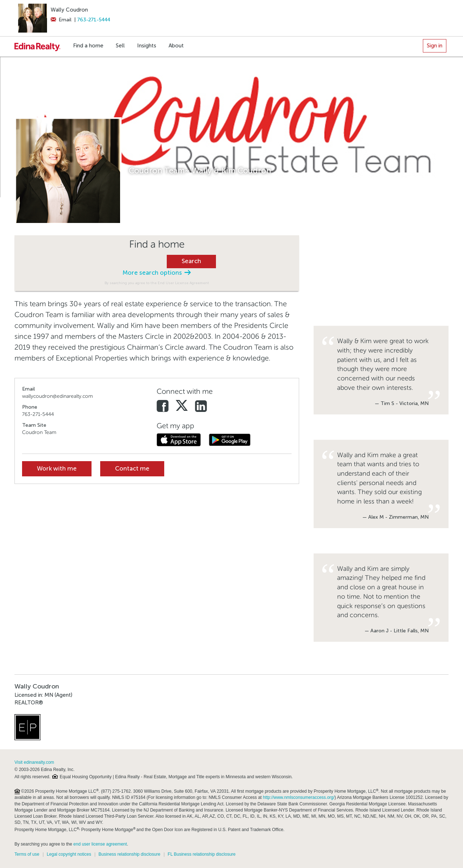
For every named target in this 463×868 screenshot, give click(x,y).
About (176, 46)
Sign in (435, 46)
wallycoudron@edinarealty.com (58, 396)
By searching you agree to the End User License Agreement (157, 283)
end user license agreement (100, 844)
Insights (147, 46)
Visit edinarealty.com (34, 762)
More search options (157, 273)
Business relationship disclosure (129, 854)
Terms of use (27, 854)
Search (191, 261)
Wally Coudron (69, 10)
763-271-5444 (94, 20)
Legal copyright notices (69, 854)
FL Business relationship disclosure (202, 854)
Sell (120, 46)
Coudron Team (39, 432)
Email (61, 20)
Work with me (57, 469)
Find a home (88, 46)
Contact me (132, 469)
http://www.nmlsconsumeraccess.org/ (299, 797)
